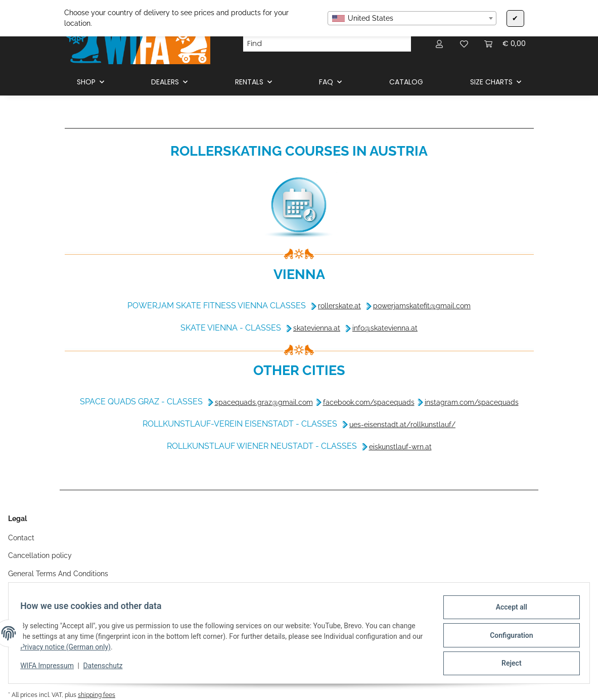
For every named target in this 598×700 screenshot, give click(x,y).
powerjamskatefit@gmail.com (422, 306)
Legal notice (29, 591)
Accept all (507, 612)
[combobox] (412, 18)
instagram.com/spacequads (472, 402)
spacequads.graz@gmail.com (264, 402)
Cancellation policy (40, 555)
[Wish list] (464, 44)
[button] (440, 44)
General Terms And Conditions (58, 574)
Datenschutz (107, 669)
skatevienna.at (317, 328)
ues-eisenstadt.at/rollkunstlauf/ (402, 425)
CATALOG (406, 82)
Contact (21, 538)
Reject (507, 664)
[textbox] (412, 18)
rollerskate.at (339, 306)
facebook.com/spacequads (369, 402)
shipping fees (97, 695)
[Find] (319, 44)
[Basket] (505, 44)
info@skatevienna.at (385, 328)
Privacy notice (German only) (82, 650)
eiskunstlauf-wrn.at (400, 447)
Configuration (507, 638)
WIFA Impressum (52, 669)
